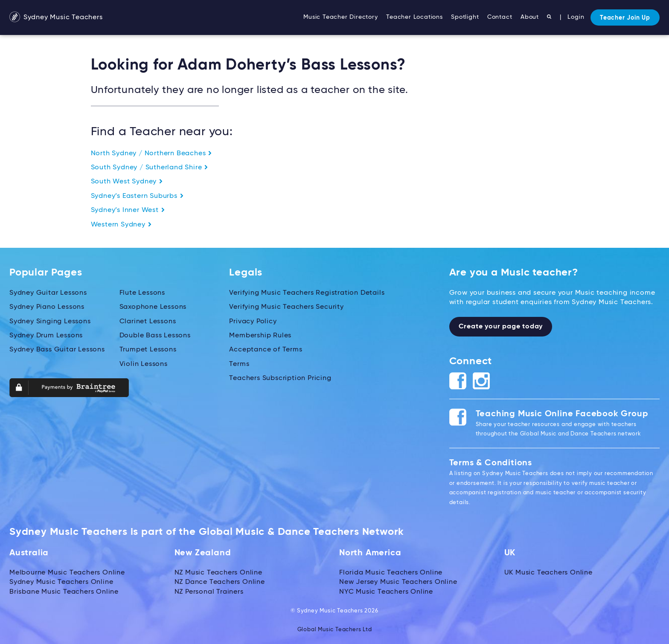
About (530, 17)
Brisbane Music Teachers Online (64, 592)
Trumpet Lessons (148, 350)
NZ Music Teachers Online (218, 573)
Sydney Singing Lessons (50, 322)
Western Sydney (121, 225)
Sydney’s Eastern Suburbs (137, 196)
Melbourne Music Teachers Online (67, 573)
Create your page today (501, 327)
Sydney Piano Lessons (47, 307)
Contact (500, 17)
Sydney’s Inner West (128, 210)
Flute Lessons (142, 293)
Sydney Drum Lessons (46, 336)
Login (576, 17)
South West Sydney (127, 182)
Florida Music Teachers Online (391, 573)
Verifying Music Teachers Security (286, 307)
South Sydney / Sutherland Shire (150, 168)
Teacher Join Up (625, 18)
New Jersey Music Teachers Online (398, 582)
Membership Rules (260, 336)
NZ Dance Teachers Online (220, 582)
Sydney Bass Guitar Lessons (57, 350)
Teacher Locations (414, 17)
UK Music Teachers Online (548, 573)
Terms (239, 364)
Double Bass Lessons (155, 336)
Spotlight (465, 17)
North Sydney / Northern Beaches (152, 154)
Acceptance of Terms (266, 350)
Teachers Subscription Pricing (280, 378)
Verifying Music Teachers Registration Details (307, 293)
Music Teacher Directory (340, 17)
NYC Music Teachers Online (386, 592)
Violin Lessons (144, 364)
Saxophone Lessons (153, 307)
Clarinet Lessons (148, 322)
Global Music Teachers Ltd (335, 630)
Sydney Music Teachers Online (61, 582)
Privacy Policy (253, 322)
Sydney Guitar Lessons (48, 293)
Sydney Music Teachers (56, 17)
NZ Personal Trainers (209, 592)
